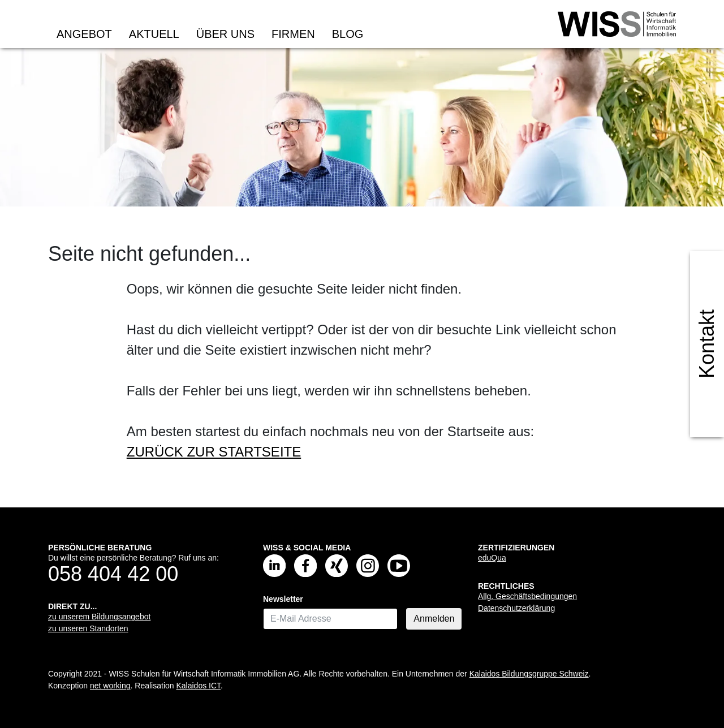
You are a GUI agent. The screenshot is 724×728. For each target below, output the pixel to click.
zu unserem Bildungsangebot (99, 617)
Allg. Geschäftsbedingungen (527, 596)
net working (110, 686)
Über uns (225, 34)
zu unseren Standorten (88, 628)
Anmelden (434, 619)
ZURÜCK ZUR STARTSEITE (214, 452)
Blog (348, 34)
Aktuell (154, 34)
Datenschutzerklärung (516, 608)
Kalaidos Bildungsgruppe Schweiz (529, 674)
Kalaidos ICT (198, 686)
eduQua (492, 558)
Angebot (84, 34)
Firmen (293, 34)
